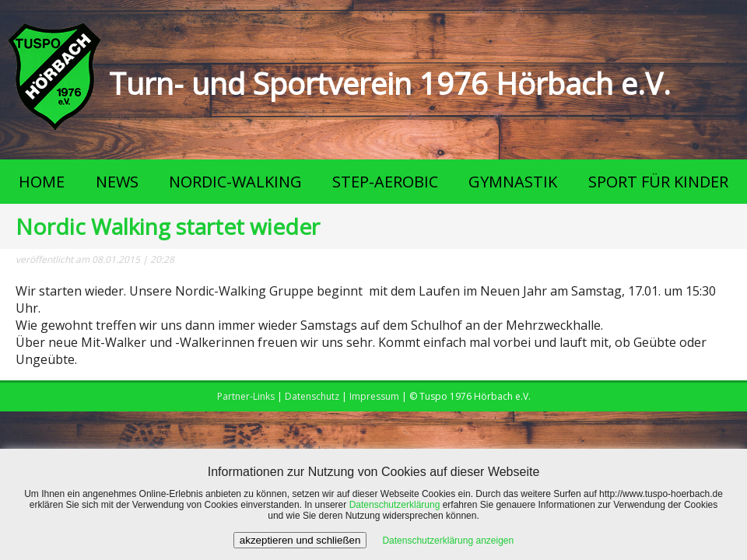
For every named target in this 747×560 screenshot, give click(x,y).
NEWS (117, 182)
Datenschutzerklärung (395, 505)
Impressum (374, 396)
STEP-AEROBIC (385, 182)
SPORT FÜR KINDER (658, 182)
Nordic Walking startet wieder (168, 226)
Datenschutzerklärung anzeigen (448, 541)
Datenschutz (312, 396)
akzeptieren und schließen (300, 540)
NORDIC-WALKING (235, 182)
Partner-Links (246, 396)
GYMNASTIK (513, 182)
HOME (42, 182)
